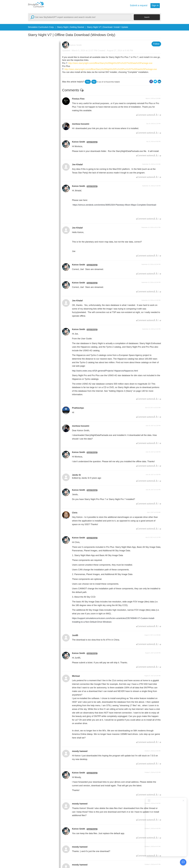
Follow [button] (156, 44)
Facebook (151, 82)
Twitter (155, 82)
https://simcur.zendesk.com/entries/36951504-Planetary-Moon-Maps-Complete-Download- (115, 205)
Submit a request (139, 5)
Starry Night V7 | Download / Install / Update (107, 27)
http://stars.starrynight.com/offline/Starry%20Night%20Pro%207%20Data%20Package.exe (110, 63)
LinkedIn (159, 82)
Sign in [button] (155, 5)
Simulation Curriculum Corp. (41, 27)
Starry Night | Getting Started (71, 27)
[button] (88, 82)
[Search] (80, 17)
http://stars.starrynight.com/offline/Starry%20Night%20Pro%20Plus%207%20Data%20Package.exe (111, 69)
